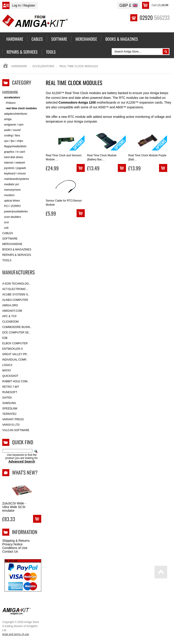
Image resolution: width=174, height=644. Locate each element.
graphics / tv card (13, 152)
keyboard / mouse (14, 174)
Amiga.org (10, 305)
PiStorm (9, 103)
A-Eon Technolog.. (16, 284)
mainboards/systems (16, 179)
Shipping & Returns (16, 541)
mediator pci (11, 184)
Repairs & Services (17, 255)
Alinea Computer (15, 300)
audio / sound (11, 130)
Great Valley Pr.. (15, 354)
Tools (7, 260)
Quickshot (10, 376)
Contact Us (10, 551)
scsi (6, 222)
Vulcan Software (16, 430)
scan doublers (12, 217)
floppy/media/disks (14, 146)
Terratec (10, 414)
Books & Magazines (17, 250)
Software (10, 239)
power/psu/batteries (15, 212)
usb (5, 228)
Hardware (19, 66)
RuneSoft (10, 392)
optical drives (11, 201)
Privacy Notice (12, 544)
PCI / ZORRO (11, 206)
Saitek (7, 398)
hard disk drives (13, 157)
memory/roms (11, 190)
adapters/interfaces (15, 114)
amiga (7, 119)
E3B (5, 338)
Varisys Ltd (11, 425)
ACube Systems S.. (16, 295)
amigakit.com (12, 311)
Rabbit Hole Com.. (16, 381)
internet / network (14, 163)
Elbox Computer (15, 343)
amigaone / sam (13, 125)
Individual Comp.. (15, 360)
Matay (7, 371)
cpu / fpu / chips (13, 141)
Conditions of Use (15, 548)
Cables (8, 233)
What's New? (25, 472)
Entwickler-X (13, 349)
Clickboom (10, 322)
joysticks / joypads (14, 168)
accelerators (43, 66)
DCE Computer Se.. (16, 333)
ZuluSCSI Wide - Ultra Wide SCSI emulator (14, 507)
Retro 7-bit (11, 387)
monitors (8, 195)
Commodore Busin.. (17, 327)
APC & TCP (9, 316)
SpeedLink (10, 409)
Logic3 (7, 365)
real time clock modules (19, 108)
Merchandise (12, 244)
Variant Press (13, 419)
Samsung (9, 403)
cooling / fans (11, 136)
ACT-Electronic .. (15, 289)
